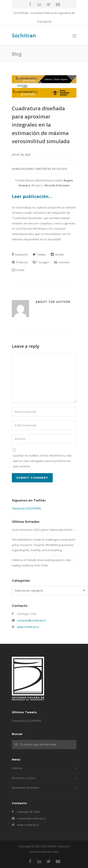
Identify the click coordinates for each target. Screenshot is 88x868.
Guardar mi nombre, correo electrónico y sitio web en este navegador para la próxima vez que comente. (42, 461)
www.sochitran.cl (28, 627)
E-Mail (18, 270)
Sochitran (24, 35)
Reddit (57, 255)
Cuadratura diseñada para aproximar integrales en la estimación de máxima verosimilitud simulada (41, 125)
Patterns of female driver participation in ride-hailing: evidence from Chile (42, 563)
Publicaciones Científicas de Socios (39, 169)
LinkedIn (62, 262)
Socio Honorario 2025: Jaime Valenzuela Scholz (42, 530)
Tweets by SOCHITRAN (26, 508)
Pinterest (20, 262)
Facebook (20, 255)
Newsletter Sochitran (25, 788)
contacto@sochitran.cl (31, 620)
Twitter (39, 255)
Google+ (41, 262)
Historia (17, 768)
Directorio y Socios (24, 778)
